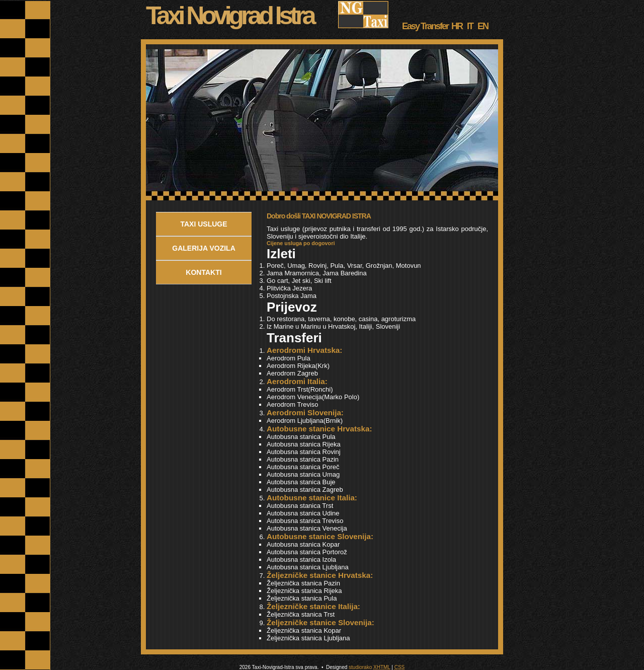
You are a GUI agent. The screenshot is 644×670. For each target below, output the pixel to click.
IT (468, 26)
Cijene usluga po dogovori (301, 243)
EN (481, 26)
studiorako (360, 667)
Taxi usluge (204, 224)
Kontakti (204, 272)
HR (455, 26)
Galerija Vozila (204, 248)
